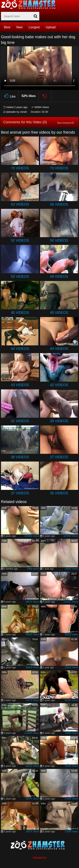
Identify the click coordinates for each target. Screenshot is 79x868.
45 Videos (20, 313)
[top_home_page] (30, 4)
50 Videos (59, 240)
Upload (51, 27)
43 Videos (20, 385)
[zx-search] (20, 16)
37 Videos (59, 457)
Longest (34, 27)
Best (7, 27)
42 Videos (59, 385)
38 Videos (20, 457)
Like (9, 96)
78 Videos (20, 168)
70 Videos (59, 168)
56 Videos (59, 204)
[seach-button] (35, 16)
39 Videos (59, 421)
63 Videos (20, 204)
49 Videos (59, 277)
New (19, 27)
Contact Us (40, 858)
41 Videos (20, 421)
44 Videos (20, 349)
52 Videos (20, 240)
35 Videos (59, 493)
